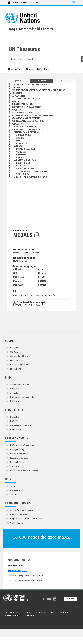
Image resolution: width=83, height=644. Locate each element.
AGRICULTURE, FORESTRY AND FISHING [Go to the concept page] (30, 85)
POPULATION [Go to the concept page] (18, 124)
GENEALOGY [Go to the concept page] (22, 152)
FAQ (53, 613)
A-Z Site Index (13, 613)
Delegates (15, 417)
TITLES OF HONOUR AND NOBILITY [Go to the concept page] (32, 171)
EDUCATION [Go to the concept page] (17, 93)
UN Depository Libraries (20, 365)
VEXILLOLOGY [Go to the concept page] (23, 174)
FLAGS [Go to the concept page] (19, 146)
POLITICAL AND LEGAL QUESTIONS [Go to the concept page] (28, 121)
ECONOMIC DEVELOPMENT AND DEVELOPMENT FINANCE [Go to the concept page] (38, 90)
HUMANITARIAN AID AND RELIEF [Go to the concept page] (26, 107)
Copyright (42, 613)
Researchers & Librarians (21, 425)
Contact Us (15, 348)
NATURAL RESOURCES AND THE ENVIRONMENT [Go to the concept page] (34, 115)
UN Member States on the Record (24, 471)
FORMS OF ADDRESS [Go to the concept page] (26, 149)
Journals (14, 393)
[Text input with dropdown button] (53, 59)
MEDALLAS (18, 285)
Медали (17, 281)
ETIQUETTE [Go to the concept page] (22, 143)
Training (14, 486)
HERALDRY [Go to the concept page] (21, 155)
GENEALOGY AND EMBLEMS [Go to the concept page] (27, 132)
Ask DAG (14, 495)
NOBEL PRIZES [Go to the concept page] (23, 163)
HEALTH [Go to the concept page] (15, 101)
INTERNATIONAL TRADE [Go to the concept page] (23, 113)
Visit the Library (17, 523)
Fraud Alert (65, 613)
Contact (28, 613)
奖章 (15, 273)
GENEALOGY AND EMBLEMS (26, 252)
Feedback (43, 69)
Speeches (15, 466)
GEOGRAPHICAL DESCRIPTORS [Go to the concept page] (26, 99)
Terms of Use (30, 616)
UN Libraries (15, 401)
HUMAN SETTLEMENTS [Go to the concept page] (22, 104)
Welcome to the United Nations (25, 3)
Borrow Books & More (19, 514)
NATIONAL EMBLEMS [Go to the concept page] (26, 160)
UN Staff (14, 421)
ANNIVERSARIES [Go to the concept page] (24, 135)
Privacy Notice (12, 616)
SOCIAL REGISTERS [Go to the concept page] (25, 169)
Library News (16, 369)
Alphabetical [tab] (19, 81)
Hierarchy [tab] (41, 81)
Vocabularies (16, 69)
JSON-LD (39, 305)
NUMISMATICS (20, 261)
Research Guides (17, 462)
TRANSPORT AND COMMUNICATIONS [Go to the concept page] (29, 177)
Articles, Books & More (20, 384)
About (30, 69)
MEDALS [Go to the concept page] (20, 157)
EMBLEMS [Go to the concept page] (21, 141)
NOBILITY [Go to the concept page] (21, 166)
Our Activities (16, 352)
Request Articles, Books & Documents (26, 519)
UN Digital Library (17, 449)
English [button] (16, 59)
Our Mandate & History (20, 356)
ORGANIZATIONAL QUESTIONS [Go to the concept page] (26, 118)
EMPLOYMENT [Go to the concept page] (18, 96)
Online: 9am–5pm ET (18, 571)
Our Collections (17, 360)
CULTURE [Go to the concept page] (16, 88)
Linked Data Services (19, 458)
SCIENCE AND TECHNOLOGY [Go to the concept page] (25, 127)
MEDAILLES (19, 277)
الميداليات (17, 269)
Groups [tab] (64, 81)
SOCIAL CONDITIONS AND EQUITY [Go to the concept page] (27, 129)
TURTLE (28, 305)
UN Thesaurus (24, 49)
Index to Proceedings (19, 454)
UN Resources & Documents (22, 397)
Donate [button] (70, 599)
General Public (16, 430)
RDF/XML (18, 305)
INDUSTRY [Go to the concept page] (16, 110)
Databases (15, 389)
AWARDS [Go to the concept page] (20, 138)
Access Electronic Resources (22, 510)
